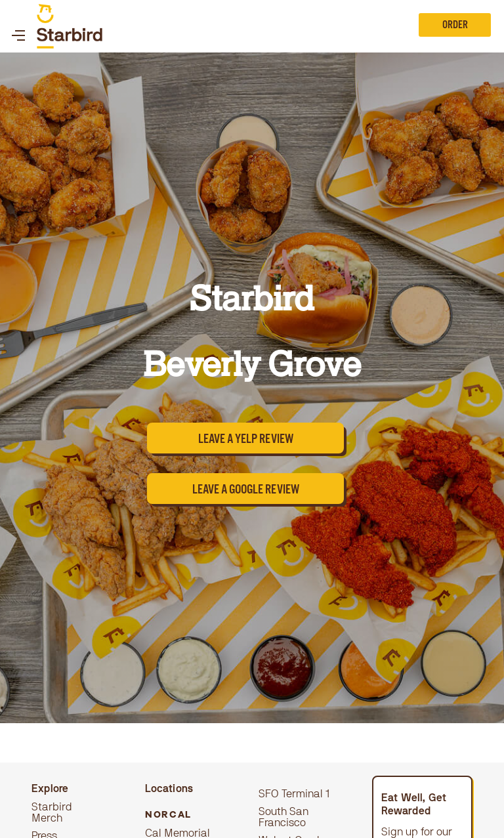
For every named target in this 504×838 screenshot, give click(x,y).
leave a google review (246, 491)
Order (455, 26)
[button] (18, 26)
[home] (70, 26)
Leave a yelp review (246, 441)
